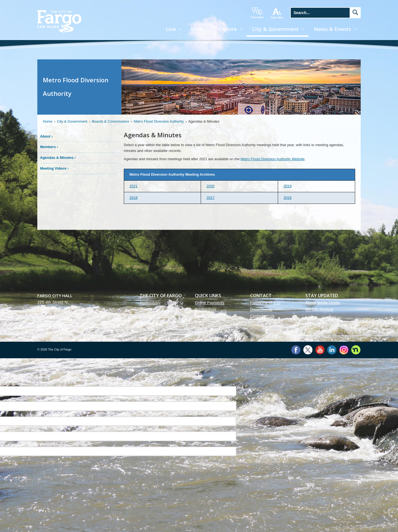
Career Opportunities (213, 316)
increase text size (277, 13)
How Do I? (204, 329)
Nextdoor (356, 350)
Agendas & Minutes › (58, 158)
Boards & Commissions (110, 121)
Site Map (147, 329)
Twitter (308, 350)
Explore (228, 29)
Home (48, 121)
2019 (288, 186)
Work (197, 29)
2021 (134, 186)
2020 (210, 186)
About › (46, 136)
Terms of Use (151, 323)
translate (257, 13)
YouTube (320, 350)
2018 (134, 198)
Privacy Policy (152, 309)
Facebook (296, 350)
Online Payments (210, 303)
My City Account (319, 309)
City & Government (275, 29)
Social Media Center (323, 303)
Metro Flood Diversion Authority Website (273, 159)
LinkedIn (332, 350)
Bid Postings (206, 309)
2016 (288, 198)
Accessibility (150, 303)
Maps (200, 323)
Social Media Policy (156, 316)
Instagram (344, 350)
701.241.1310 (50, 325)
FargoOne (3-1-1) (265, 303)
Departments (261, 309)
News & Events (332, 29)
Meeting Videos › (54, 168)
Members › (49, 147)
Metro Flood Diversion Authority (159, 121)
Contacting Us (262, 316)
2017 (210, 198)
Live (171, 29)
